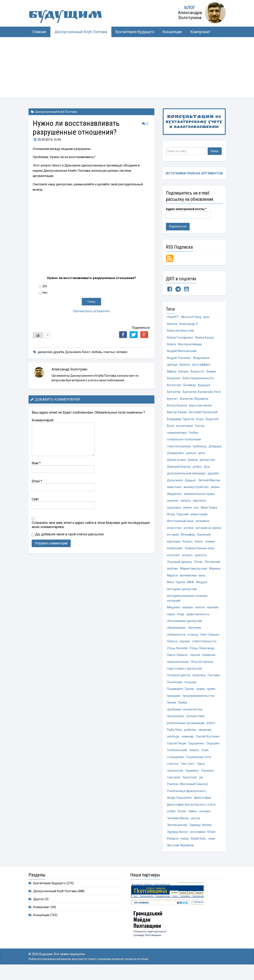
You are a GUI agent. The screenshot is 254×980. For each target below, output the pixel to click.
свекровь (205, 738)
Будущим (70, 16)
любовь (97, 352)
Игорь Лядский (178, 518)
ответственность (204, 648)
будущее (204, 386)
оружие (185, 648)
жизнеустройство (196, 490)
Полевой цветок (179, 682)
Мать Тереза (176, 587)
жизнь (215, 490)
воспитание (185, 428)
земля (187, 511)
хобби (171, 821)
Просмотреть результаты (91, 311)
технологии (175, 779)
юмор (185, 848)
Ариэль (185, 366)
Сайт (35, 499)
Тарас (201, 772)
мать (202, 580)
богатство (174, 386)
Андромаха (201, 359)
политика (199, 682)
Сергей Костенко (208, 745)
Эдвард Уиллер (201, 835)
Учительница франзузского (187, 800)
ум (201, 786)
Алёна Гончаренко (180, 338)
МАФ (191, 587)
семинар (188, 745)
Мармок (215, 573)
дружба (59, 352)
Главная (39, 32)
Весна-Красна (177, 407)
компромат (175, 553)
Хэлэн (182, 821)
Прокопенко (176, 724)
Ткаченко (208, 779)
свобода (173, 745)
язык (212, 848)
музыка (188, 613)
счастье (109, 352)
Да (45, 286)
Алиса (171, 345)
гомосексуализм (179, 449)
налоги (200, 613)
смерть (194, 759)
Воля (171, 428)
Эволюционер (177, 835)
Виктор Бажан (177, 414)
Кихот (86, 352)
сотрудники (175, 765)
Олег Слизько (210, 641)
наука (171, 620)
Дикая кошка (176, 463)
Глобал (194, 435)
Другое (39, 909)
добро (197, 470)
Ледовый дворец (179, 567)
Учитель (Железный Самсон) (187, 793)
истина (189, 532)
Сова (205, 759)
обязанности (176, 641)
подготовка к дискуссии (184, 675)
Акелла (172, 324)
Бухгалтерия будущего (135, 32)
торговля (174, 786)
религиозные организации (186, 731)
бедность (197, 373)
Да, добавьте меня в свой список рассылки (68, 534)
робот (211, 731)
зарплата (199, 504)
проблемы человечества (185, 717)
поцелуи (190, 689)
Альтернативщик (190, 345)
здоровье (174, 511)
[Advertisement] (127, 69)
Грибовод (200, 449)
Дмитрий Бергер (179, 470)
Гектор (200, 428)
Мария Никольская (194, 573)
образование (176, 634)
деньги (206, 456)
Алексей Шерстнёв (180, 331)
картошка (174, 546)
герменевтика (177, 435)
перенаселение (178, 668)
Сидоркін (213, 752)
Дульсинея (73, 352)
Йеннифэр (188, 539)
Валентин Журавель (194, 400)
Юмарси (173, 848)
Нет (45, 293)
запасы (186, 504)
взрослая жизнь (201, 407)
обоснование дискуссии (185, 627)
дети (217, 456)
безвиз (212, 373)
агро (207, 317)
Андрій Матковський (182, 352)
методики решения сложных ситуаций (187, 604)
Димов (193, 463)
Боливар (190, 386)
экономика (198, 842)
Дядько (190, 484)
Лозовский (212, 567)
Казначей (204, 539)
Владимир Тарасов (181, 421)
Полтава (214, 682)
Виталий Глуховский (203, 414)
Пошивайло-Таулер (181, 696)
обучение (195, 634)
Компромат (200, 32)
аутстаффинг (201, 366)
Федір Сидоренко (180, 807)
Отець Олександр (202, 655)
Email (37, 481)
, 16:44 (47, 140)
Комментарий (43, 420)
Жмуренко (174, 497)
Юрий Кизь (199, 848)
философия (203, 807)
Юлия (211, 842)
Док (207, 470)
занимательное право (199, 497)
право (211, 696)
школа (195, 828)
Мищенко (174, 613)
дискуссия (45, 352)
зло (196, 511)
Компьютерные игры (200, 553)
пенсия (195, 661)
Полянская (175, 689)
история (173, 539)
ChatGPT (173, 317)
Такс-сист (188, 772)
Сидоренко (196, 752)
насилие (213, 613)
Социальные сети (198, 765)
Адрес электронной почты (186, 209)
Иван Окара (209, 511)
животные (174, 490)
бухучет (173, 400)
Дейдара (173, 456)
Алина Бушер (205, 338)
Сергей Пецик (177, 752)
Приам (171, 710)
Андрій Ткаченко (179, 359)
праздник (174, 703)
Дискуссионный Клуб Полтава (81, 32)
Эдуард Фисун (177, 842)
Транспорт (190, 786)
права (201, 696)
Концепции (172, 32)
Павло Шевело (177, 661)
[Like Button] (38, 335)
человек (122, 352)
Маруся (172, 580)
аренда (172, 366)
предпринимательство (199, 703)
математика (188, 580)
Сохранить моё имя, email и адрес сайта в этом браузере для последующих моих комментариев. (91, 525)
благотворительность (199, 380)
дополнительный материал (186, 477)
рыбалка (190, 738)
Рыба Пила (175, 738)
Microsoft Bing (191, 317)
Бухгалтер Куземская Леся (202, 393)
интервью (203, 525)
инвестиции (199, 518)
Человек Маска (178, 828)
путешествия (195, 724)
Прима (183, 710)
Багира (183, 373)
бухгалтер (174, 393)
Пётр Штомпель (202, 668)
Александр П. (189, 324)
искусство (174, 532)
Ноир (181, 620)
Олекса (172, 648)
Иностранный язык (180, 525)
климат (210, 546)
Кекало (188, 546)
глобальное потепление (184, 442)
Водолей (212, 421)
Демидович (191, 456)
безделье (174, 380)
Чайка (193, 821)
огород (193, 641)
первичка (209, 661)
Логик (198, 567)
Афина (172, 373)
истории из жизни (208, 532)
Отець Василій (177, 655)
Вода (200, 421)
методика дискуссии (182, 594)
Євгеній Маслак (209, 484)
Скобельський (177, 759)
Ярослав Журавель (181, 855)
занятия (173, 504)
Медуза (202, 587)
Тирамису (192, 779)
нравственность (198, 620)
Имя (36, 463)
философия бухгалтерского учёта (191, 814)
